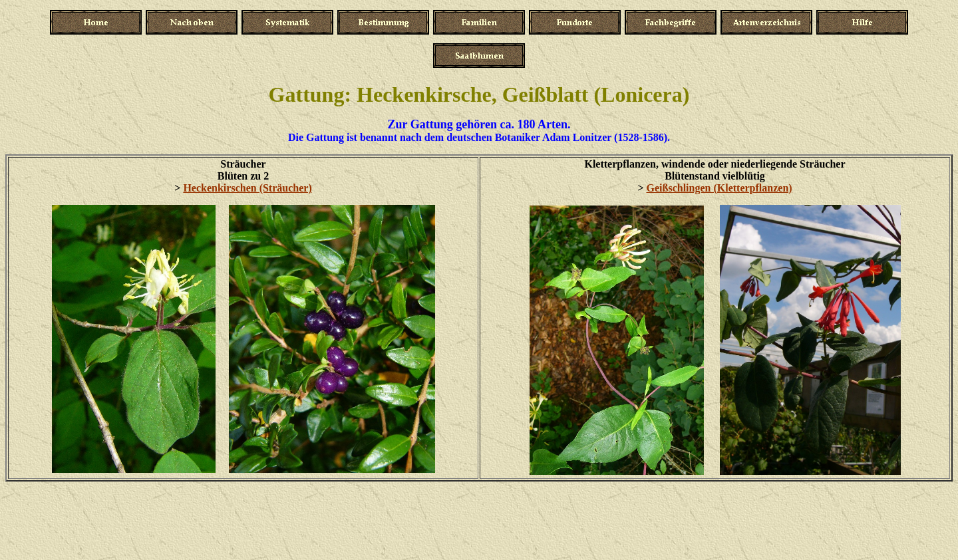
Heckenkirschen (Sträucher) (247, 188)
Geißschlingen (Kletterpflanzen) (719, 188)
